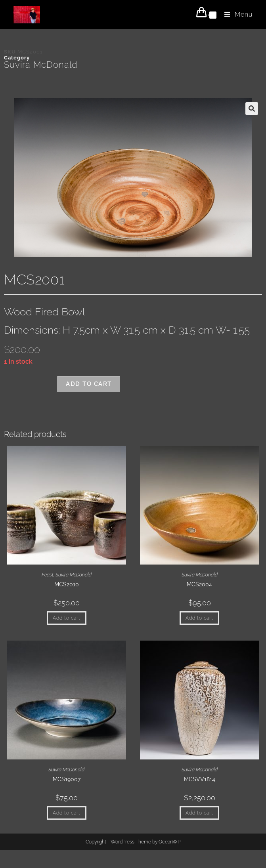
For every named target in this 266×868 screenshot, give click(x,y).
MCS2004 (199, 584)
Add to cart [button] (67, 618)
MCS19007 (67, 779)
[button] (252, 109)
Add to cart (89, 384)
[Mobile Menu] (235, 14)
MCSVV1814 (200, 779)
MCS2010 (67, 584)
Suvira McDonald (41, 65)
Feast (48, 575)
